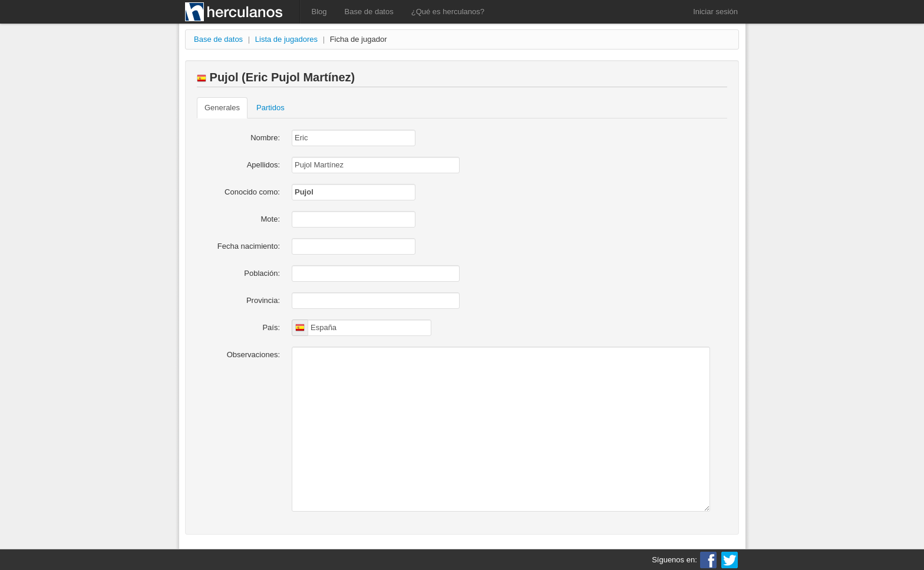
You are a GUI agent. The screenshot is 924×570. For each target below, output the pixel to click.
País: (271, 327)
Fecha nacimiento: (249, 246)
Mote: (270, 219)
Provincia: (263, 300)
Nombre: (265, 138)
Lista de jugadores (286, 39)
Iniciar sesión (715, 11)
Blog (319, 11)
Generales (222, 108)
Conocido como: (252, 192)
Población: (262, 273)
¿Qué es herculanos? (448, 11)
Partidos (270, 108)
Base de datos (369, 11)
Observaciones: (253, 355)
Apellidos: (263, 165)
